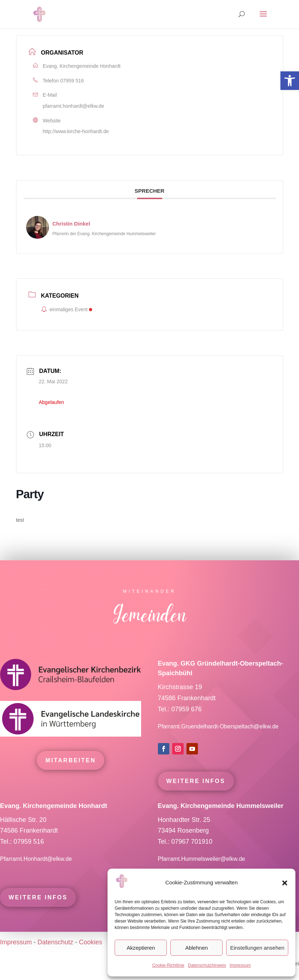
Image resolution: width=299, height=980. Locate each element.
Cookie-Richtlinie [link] (168, 965)
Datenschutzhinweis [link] (207, 965)
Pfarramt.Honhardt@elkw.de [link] (37, 873)
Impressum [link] (240, 965)
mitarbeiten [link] (71, 775)
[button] (285, 883)
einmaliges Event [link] (67, 309)
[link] (290, 81)
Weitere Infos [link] (196, 795)
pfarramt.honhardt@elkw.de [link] (74, 106)
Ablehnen (196, 948)
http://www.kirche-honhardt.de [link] (76, 131)
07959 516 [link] (72, 81)
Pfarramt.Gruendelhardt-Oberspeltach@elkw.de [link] (218, 741)
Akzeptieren (141, 948)
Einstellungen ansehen (257, 948)
